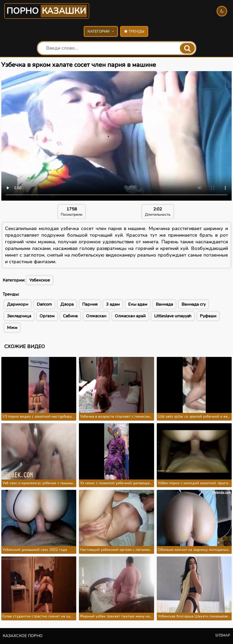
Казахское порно (23, 636)
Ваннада (164, 304)
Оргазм (47, 316)
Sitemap (223, 636)
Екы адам (138, 304)
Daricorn (44, 304)
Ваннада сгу (194, 304)
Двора (67, 304)
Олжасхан (96, 316)
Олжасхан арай (130, 316)
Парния (90, 304)
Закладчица (19, 316)
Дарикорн (18, 304)
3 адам (113, 304)
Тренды (134, 31)
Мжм (12, 328)
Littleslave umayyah (173, 316)
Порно (47, 11)
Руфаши (208, 316)
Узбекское (40, 280)
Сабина (70, 316)
